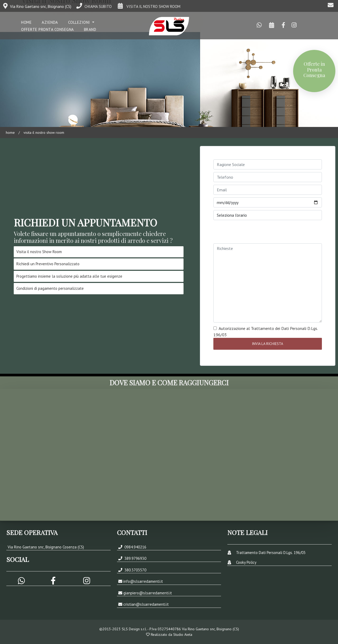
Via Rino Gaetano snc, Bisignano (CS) (37, 6)
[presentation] (253, 233)
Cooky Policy (246, 562)
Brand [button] (90, 29)
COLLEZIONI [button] (80, 22)
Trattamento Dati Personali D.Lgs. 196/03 (271, 553)
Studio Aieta (183, 634)
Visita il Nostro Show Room (43, 132)
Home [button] (26, 22)
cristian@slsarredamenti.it (146, 604)
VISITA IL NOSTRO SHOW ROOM (149, 6)
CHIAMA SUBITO (94, 6)
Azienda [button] (50, 22)
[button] (54, 582)
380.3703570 (135, 570)
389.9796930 (135, 558)
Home (10, 132)
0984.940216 (135, 547)
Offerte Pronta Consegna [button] (48, 29)
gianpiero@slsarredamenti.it (148, 593)
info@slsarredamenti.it (143, 581)
